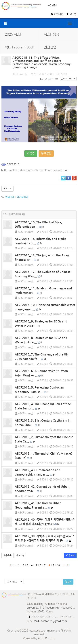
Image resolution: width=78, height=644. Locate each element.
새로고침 (20, 556)
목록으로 (7, 189)
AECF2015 (13, 164)
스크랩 (53, 79)
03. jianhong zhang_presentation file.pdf (28, 170)
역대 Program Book (19, 47)
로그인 (71, 14)
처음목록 (7, 556)
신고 (43, 79)
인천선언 (50, 47)
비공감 (46, 153)
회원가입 (57, 14)
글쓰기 (70, 555)
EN (55, 6)
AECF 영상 (52, 35)
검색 (68, 582)
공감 (31, 153)
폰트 (64, 79)
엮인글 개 (22, 197)
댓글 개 (10, 197)
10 (58, 565)
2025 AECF (14, 35)
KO (49, 6)
